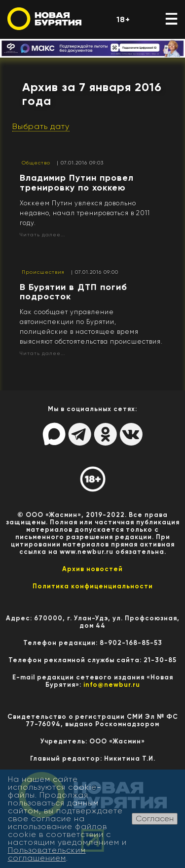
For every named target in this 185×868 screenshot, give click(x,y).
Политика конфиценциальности (93, 586)
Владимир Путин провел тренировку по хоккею (77, 183)
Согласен (155, 819)
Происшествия (43, 272)
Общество (36, 163)
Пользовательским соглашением (47, 854)
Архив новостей (92, 569)
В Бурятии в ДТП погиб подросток (74, 292)
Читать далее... (42, 235)
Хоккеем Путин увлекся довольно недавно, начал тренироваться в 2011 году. (85, 213)
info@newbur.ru (112, 685)
